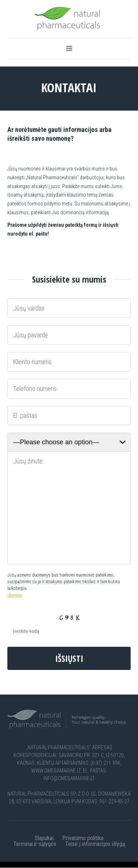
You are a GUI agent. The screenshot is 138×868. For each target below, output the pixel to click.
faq (130, 865)
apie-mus (116, 865)
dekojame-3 (64, 865)
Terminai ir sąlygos (35, 844)
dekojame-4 (92, 865)
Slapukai (44, 838)
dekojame (11, 865)
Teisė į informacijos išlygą (95, 844)
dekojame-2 (37, 865)
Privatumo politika (83, 838)
